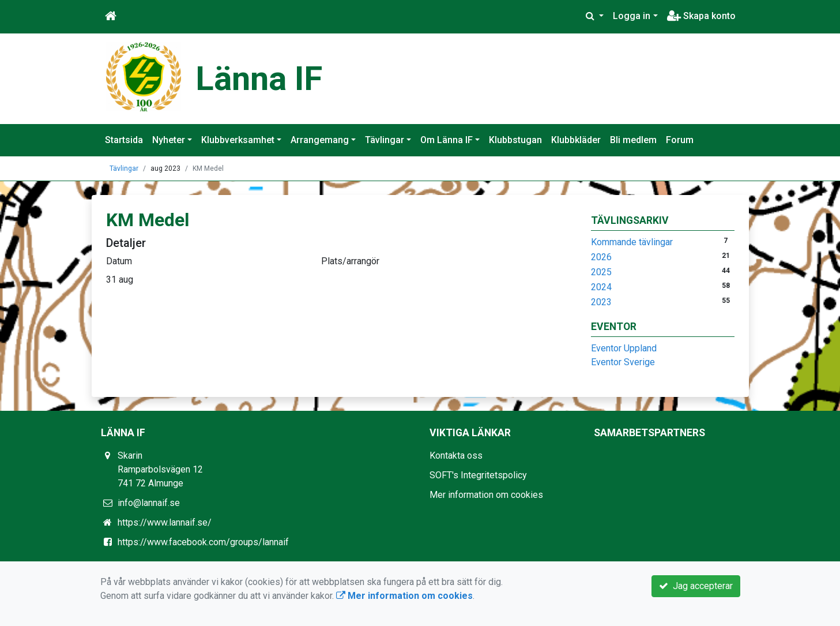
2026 (601, 257)
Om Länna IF (447, 140)
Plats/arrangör (350, 261)
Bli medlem (633, 140)
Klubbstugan (515, 140)
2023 (601, 302)
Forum (680, 140)
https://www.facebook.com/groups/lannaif (203, 542)
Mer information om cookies (486, 495)
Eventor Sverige (623, 362)
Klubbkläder (576, 140)
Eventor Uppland (624, 348)
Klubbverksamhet (238, 140)
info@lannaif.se (149, 503)
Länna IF (259, 78)
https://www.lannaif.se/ (165, 522)
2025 (601, 272)
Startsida (124, 140)
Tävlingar (385, 140)
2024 (601, 287)
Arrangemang (320, 140)
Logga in (632, 16)
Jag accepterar (696, 586)
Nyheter (169, 140)
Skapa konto (701, 16)
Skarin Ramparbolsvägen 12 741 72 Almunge (160, 469)
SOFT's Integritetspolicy (478, 475)
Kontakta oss (456, 456)
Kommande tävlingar (632, 242)
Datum (119, 261)
